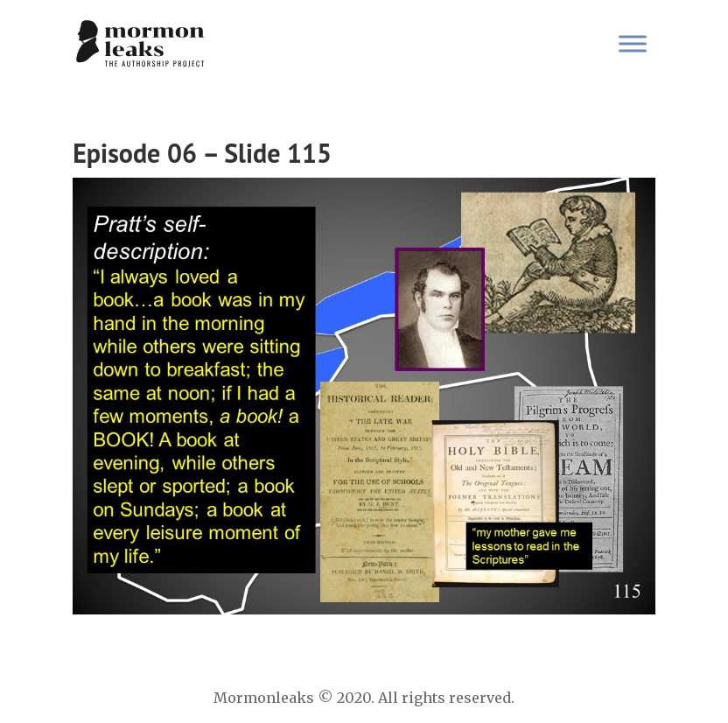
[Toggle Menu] (633, 43)
